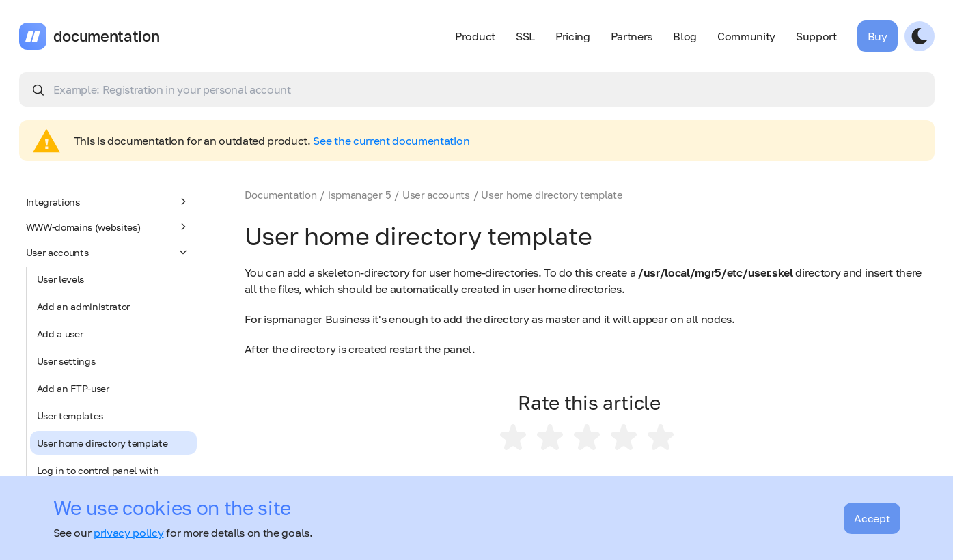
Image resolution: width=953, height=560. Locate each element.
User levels (60, 279)
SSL (525, 36)
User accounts (108, 252)
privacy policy (129, 533)
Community (746, 36)
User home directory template (102, 443)
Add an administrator (84, 306)
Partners (632, 36)
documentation (107, 36)
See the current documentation (391, 141)
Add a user (60, 334)
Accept (872, 518)
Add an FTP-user (73, 388)
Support (816, 36)
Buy (878, 36)
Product (475, 36)
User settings (66, 361)
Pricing (573, 36)
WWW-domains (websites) (108, 227)
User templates (70, 416)
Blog (685, 36)
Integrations (108, 201)
